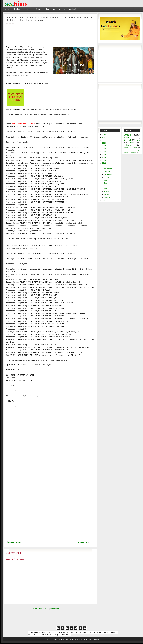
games (135, 147)
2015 (104, 155)
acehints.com (49, 639)
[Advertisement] (51, 32)
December (108, 166)
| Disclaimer (97, 639)
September (108, 174)
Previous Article (15, 542)
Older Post (55, 609)
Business (126, 150)
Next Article (83, 542)
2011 (104, 200)
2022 (104, 137)
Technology (128, 145)
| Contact (90, 639)
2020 (104, 143)
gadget (126, 147)
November (108, 169)
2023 (104, 135)
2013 (104, 160)
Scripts (62, 9)
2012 (104, 163)
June (106, 183)
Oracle (128, 135)
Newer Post (38, 609)
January (107, 197)
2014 (104, 157)
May (106, 186)
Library (39, 9)
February (107, 194)
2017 (104, 149)
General (127, 140)
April (106, 189)
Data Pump (50, 9)
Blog (132, 143)
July (105, 180)
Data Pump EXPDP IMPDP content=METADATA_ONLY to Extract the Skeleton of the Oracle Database (49, 19)
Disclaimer (18, 9)
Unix (139, 140)
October (107, 172)
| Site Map (83, 639)
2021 (104, 140)
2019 (104, 146)
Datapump (133, 152)
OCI (133, 150)
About (29, 9)
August (107, 177)
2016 (104, 152)
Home (7, 9)
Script (126, 138)
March (106, 192)
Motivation (73, 9)
